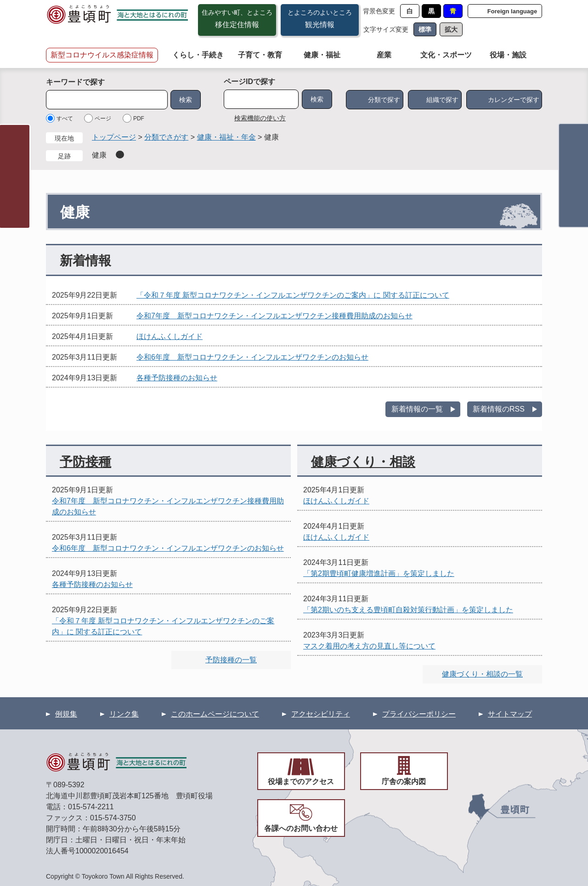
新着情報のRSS (499, 409)
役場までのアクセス (301, 782)
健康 (99, 155)
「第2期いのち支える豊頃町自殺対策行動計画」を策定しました (408, 610)
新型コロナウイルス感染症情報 (102, 55)
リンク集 (124, 714)
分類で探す (384, 100)
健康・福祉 (322, 55)
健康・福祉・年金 (226, 137)
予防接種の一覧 (231, 660)
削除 (120, 155)
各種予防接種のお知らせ (177, 378)
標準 (425, 29)
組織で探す (442, 100)
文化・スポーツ (446, 55)
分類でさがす (166, 137)
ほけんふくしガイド (170, 336)
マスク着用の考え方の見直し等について (369, 646)
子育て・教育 (260, 55)
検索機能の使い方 (260, 118)
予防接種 (85, 462)
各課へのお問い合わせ (301, 828)
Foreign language (512, 11)
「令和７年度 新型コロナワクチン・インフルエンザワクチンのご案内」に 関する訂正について (293, 295)
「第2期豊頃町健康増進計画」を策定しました (379, 573)
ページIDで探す (249, 82)
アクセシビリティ (321, 714)
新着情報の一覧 (417, 409)
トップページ (114, 137)
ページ (103, 119)
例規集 (66, 714)
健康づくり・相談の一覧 (482, 674)
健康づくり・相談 (363, 462)
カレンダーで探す (514, 100)
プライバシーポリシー (419, 714)
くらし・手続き (198, 55)
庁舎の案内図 (404, 782)
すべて (65, 119)
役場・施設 (508, 55)
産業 (384, 55)
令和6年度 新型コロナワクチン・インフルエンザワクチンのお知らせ (252, 357)
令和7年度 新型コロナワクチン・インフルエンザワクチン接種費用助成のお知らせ (274, 316)
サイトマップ (510, 714)
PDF (139, 119)
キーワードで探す (75, 82)
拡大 (451, 29)
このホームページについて (215, 714)
